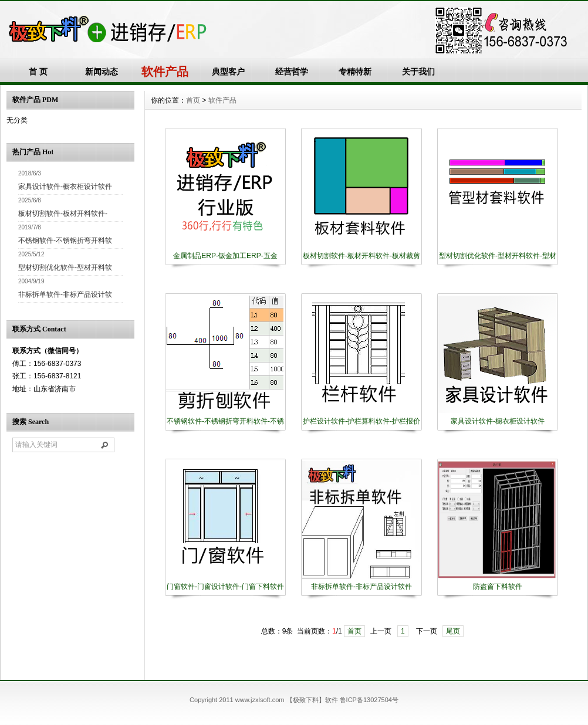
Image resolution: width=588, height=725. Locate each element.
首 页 (38, 72)
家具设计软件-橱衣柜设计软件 (65, 187)
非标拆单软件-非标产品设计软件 (361, 587)
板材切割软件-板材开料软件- (63, 214)
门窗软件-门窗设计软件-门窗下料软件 (225, 587)
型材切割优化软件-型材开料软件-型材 (498, 256)
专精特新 (355, 72)
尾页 (453, 631)
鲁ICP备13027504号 (369, 700)
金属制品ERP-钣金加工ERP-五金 (225, 256)
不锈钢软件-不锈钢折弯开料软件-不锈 (225, 421)
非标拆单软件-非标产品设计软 (65, 294)
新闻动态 (102, 72)
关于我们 (418, 72)
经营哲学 (292, 72)
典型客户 (228, 72)
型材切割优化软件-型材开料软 (65, 267)
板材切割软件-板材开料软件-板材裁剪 (361, 256)
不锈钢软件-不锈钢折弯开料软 (65, 240)
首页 (193, 100)
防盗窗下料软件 (498, 587)
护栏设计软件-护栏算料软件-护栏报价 (361, 421)
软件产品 (222, 100)
